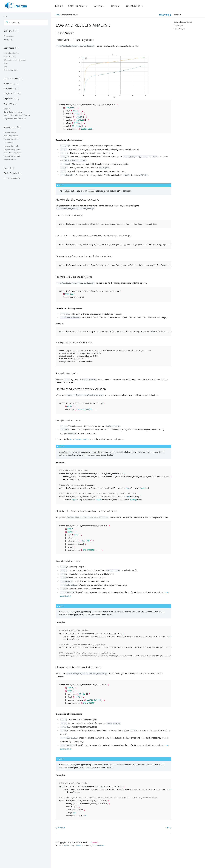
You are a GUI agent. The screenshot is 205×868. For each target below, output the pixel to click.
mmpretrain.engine (11, 136)
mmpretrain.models (11, 146)
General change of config (13, 112)
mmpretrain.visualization (13, 153)
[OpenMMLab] (16, 5)
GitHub (59, 6)
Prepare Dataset (10, 56)
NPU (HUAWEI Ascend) (12, 178)
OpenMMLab (133, 6)
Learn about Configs (11, 53)
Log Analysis (179, 25)
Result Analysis (179, 29)
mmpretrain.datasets (12, 139)
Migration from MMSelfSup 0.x (15, 119)
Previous (60, 828)
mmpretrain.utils (10, 160)
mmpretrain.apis (10, 132)
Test (5, 67)
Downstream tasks (11, 70)
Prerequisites (9, 36)
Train (6, 63)
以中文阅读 (166, 15)
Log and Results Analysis (183, 22)
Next (168, 828)
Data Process (9, 143)
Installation (8, 39)
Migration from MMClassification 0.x (17, 115)
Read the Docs (98, 845)
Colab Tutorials (76, 6)
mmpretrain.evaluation (12, 156)
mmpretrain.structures (12, 149)
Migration (7, 109)
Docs (114, 6)
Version (98, 6)
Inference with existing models (15, 60)
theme (79, 845)
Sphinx (67, 845)
